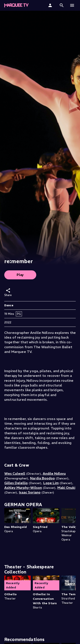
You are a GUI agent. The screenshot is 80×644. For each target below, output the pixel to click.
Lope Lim (51, 483)
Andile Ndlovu (54, 473)
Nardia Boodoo (42, 478)
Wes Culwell (15, 473)
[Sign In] (51, 5)
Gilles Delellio (16, 483)
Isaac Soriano (30, 492)
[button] (62, 5)
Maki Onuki (66, 488)
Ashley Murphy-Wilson (23, 488)
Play (20, 275)
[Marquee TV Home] (16, 5)
